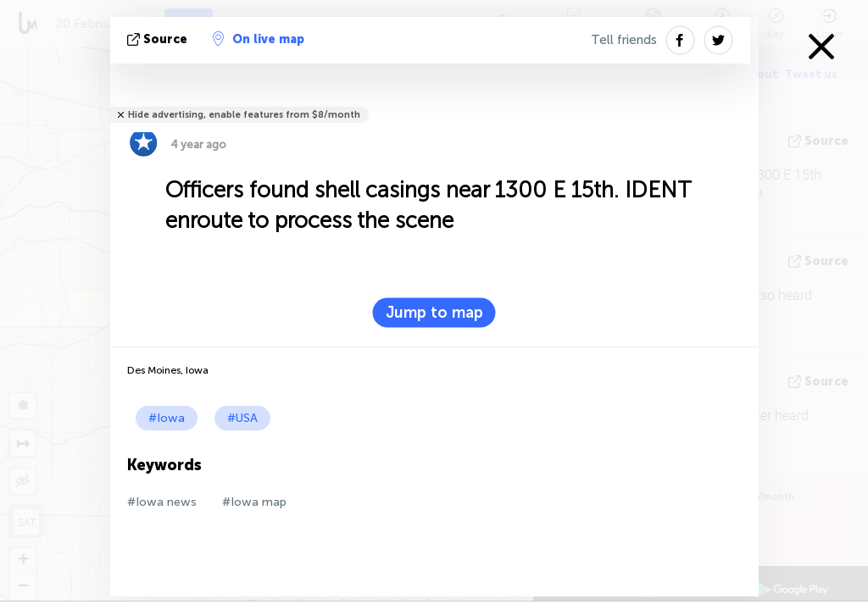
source (159, 39)
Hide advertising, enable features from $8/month (244, 115)
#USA (242, 418)
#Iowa (167, 418)
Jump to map (434, 313)
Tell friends (624, 40)
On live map (259, 39)
